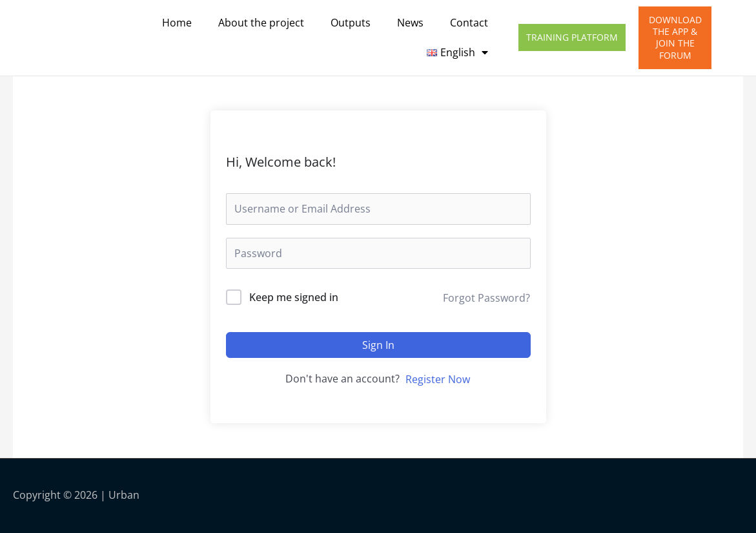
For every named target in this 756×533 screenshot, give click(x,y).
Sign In (378, 345)
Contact (469, 23)
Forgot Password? (486, 298)
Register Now (438, 379)
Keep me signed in (294, 297)
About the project (261, 23)
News (410, 23)
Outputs (351, 23)
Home (177, 23)
